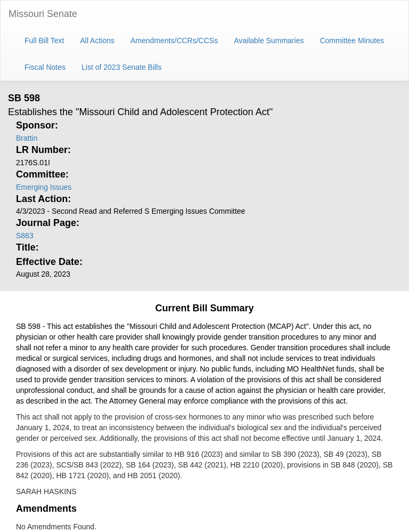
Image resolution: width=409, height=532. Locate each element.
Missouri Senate (43, 14)
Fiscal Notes (45, 67)
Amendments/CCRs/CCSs (174, 41)
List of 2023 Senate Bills (121, 67)
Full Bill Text (44, 41)
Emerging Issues (44, 187)
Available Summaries (269, 41)
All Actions (97, 41)
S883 (25, 236)
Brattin (27, 138)
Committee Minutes (352, 41)
